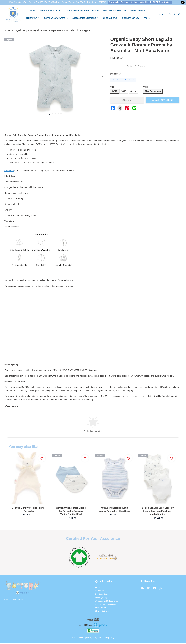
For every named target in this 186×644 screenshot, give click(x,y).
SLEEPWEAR (33, 18)
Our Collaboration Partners (105, 605)
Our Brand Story (101, 595)
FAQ (147, 18)
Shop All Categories (103, 612)
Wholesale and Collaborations (107, 602)
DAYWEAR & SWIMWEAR (56, 18)
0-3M (115, 92)
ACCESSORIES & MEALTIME (86, 18)
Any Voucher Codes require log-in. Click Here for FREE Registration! (140, 2)
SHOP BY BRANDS (138, 11)
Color (146, 87)
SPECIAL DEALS (110, 18)
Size (112, 87)
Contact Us (99, 591)
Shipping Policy (101, 598)
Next (102, 78)
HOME (33, 11)
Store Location (101, 608)
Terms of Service (79, 638)
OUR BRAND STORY (131, 18)
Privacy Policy (92, 638)
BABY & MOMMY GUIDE (52, 11)
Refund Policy (104, 638)
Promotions (115, 74)
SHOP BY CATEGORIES (114, 11)
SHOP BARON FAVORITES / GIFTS (83, 11)
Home (7, 31)
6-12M (133, 92)
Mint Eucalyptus (153, 92)
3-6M (124, 92)
